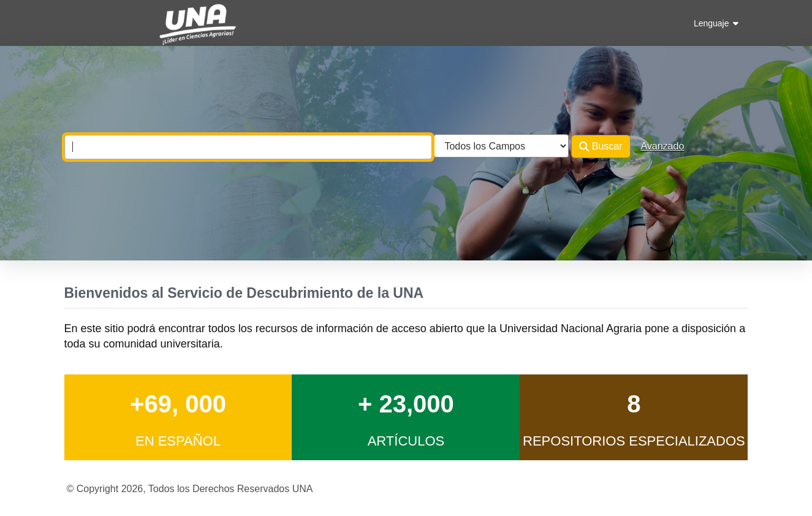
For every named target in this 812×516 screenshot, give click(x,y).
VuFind (86, 21)
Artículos (406, 441)
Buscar (601, 146)
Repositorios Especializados (634, 441)
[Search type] (501, 146)
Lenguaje (716, 23)
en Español (178, 441)
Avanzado (662, 146)
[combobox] (248, 147)
